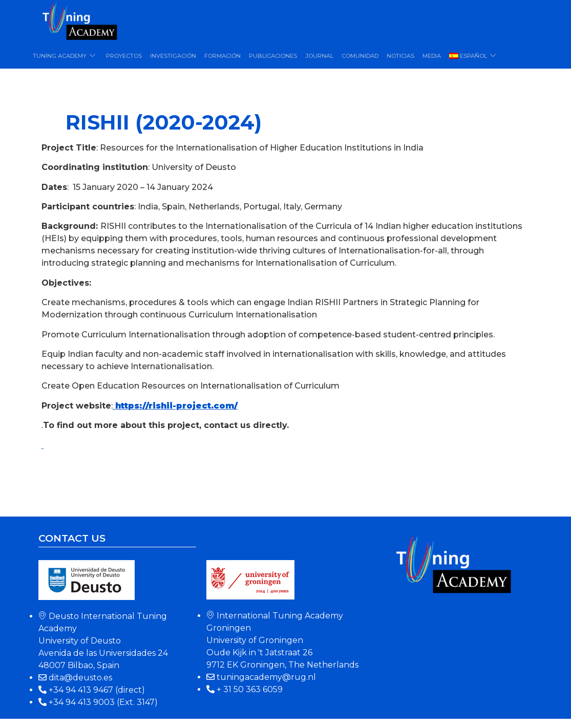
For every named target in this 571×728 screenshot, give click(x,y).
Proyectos (124, 56)
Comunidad (360, 56)
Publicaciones (273, 56)
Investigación (173, 56)
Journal (319, 56)
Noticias (400, 56)
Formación (223, 56)
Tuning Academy (65, 56)
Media (432, 56)
